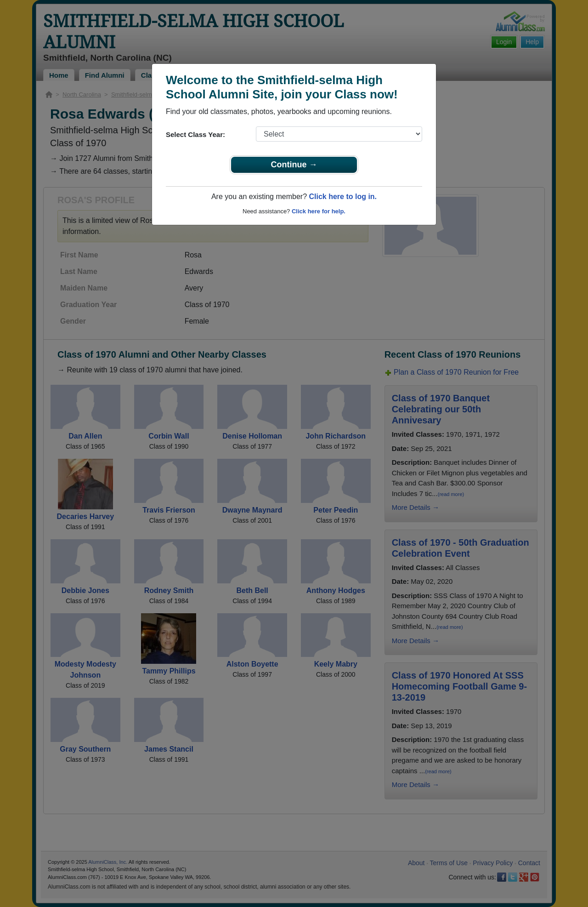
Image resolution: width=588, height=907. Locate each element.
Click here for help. (319, 211)
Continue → (294, 165)
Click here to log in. (343, 197)
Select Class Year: (195, 134)
